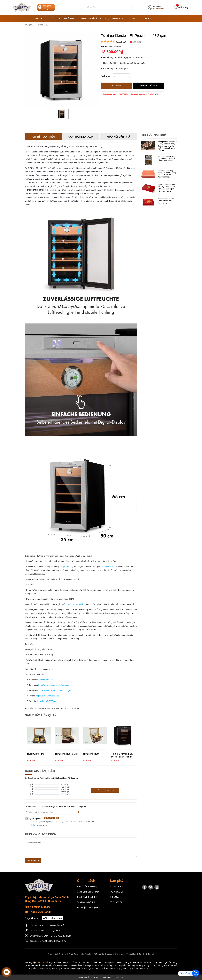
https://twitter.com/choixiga (48, 696)
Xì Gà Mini (69, 18)
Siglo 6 (141, 954)
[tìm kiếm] (132, 7)
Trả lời (32, 825)
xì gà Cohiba (67, 567)
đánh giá (65, 785)
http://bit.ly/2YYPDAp (47, 701)
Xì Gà (56, 18)
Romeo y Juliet (108, 567)
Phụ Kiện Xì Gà (91, 18)
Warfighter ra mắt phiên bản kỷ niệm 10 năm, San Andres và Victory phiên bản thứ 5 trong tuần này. (167, 146)
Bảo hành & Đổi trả (86, 902)
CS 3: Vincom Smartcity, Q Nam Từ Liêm (50, 936)
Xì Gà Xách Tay (86, 954)
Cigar (50, 954)
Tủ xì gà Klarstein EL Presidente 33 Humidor (122, 755)
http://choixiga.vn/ (45, 680)
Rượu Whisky (114, 18)
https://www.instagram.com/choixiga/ (55, 690)
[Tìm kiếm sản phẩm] (108, 7)
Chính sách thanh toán (88, 897)
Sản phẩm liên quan (81, 137)
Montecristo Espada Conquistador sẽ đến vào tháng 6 (166, 201)
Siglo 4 (57, 954)
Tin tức (131, 18)
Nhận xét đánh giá (118, 137)
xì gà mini (120, 954)
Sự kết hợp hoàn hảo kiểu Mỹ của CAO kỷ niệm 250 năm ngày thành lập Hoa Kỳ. (166, 188)
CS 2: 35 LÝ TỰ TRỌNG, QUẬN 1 (45, 931)
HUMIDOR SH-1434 (36, 754)
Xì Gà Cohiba (99, 954)
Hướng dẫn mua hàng (87, 887)
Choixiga (151, 881)
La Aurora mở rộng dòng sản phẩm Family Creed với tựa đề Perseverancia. (167, 174)
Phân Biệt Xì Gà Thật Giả (88, 907)
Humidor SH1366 (91, 754)
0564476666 (42, 907)
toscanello (110, 954)
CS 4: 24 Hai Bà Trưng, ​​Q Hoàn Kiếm (48, 941)
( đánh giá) (121, 42)
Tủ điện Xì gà (116, 902)
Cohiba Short (131, 954)
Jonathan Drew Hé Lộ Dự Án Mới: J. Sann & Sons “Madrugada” (166, 159)
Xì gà (64, 954)
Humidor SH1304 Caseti (67, 754)
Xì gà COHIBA (116, 887)
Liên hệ (147, 18)
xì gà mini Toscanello (74, 604)
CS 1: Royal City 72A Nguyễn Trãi (47, 925)
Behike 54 (150, 954)
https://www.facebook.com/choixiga (54, 685)
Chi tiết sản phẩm (43, 137)
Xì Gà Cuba (73, 954)
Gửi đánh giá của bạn (105, 790)
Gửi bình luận (33, 861)
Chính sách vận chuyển (88, 892)
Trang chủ (38, 18)
